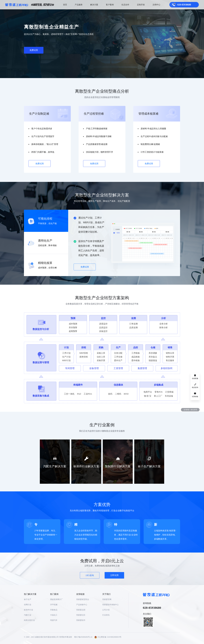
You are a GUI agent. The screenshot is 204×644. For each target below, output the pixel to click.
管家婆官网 (107, 599)
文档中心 (156, 5)
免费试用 (34, 50)
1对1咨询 (90, 575)
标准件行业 (28, 610)
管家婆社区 (81, 615)
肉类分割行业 (29, 620)
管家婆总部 (81, 610)
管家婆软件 (81, 620)
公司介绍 (106, 610)
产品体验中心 (82, 605)
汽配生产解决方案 (55, 466)
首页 (65, 5)
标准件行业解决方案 (86, 466)
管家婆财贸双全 (83, 599)
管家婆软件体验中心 (110, 605)
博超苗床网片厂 (56, 599)
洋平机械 (54, 605)
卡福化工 (54, 615)
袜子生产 (28, 599)
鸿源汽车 (54, 620)
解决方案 (94, 5)
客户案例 (110, 5)
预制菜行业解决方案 (118, 466)
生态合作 (125, 5)
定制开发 (141, 5)
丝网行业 (28, 605)
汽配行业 (28, 615)
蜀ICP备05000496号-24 (83, 637)
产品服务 (79, 5)
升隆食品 (54, 610)
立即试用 (114, 575)
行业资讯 (106, 615)
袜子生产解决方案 (149, 466)
